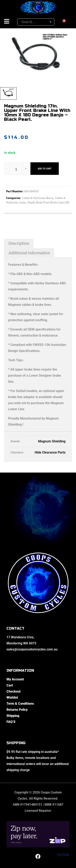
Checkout (14, 691)
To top (63, 852)
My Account (15, 679)
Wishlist (12, 697)
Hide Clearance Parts (50, 452)
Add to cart (45, 169)
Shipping (13, 716)
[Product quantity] (16, 169)
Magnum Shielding (52, 441)
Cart (10, 685)
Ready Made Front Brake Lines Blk (49, 202)
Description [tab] (19, 243)
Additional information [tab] (29, 253)
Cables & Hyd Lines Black (38, 198)
